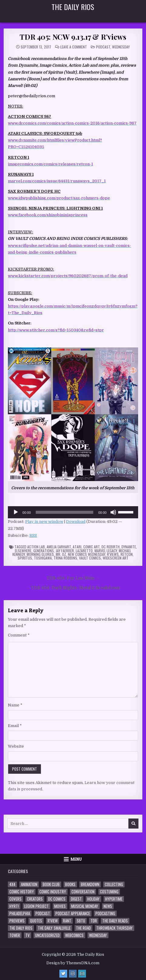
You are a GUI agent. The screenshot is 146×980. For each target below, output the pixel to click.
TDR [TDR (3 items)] (94, 921)
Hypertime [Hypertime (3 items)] (114, 899)
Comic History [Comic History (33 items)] (22, 892)
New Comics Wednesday (86, 554)
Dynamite (129, 547)
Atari (77, 547)
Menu (76, 859)
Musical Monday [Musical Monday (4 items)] (85, 906)
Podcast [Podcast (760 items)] (43, 914)
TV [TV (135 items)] (28, 935)
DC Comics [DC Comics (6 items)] (57, 899)
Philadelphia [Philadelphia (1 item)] (20, 914)
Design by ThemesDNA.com (73, 963)
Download (76, 522)
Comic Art (91, 547)
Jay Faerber (65, 551)
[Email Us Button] (82, 974)
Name (15, 705)
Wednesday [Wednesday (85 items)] (98, 935)
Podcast (103, 47)
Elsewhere (23, 551)
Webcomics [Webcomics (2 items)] (74, 935)
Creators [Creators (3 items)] (35, 899)
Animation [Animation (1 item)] (29, 884)
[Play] (16, 512)
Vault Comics (90, 558)
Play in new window (44, 522)
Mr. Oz (61, 554)
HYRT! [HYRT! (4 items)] (14, 906)
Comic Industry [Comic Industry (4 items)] (53, 892)
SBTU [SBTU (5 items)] (81, 921)
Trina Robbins (65, 558)
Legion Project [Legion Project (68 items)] (36, 906)
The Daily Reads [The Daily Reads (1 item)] (115, 921)
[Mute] (113, 512)
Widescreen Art (116, 558)
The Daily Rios (73, 7)
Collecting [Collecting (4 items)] (114, 884)
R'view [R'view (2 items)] (53, 921)
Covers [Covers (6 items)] (15, 899)
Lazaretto (84, 551)
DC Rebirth (111, 547)
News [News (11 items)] (108, 906)
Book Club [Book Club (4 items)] (51, 884)
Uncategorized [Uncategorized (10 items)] (47, 935)
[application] (73, 512)
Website (16, 746)
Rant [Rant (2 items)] (67, 921)
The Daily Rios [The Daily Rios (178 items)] (21, 928)
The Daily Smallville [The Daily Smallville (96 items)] (54, 928)
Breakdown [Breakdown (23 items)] (90, 884)
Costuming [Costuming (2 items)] (109, 892)
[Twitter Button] (63, 974)
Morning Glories (40, 554)
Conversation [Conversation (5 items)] (83, 892)
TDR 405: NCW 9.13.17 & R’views (73, 37)
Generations (44, 551)
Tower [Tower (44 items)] (15, 935)
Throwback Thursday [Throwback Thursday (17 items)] (114, 928)
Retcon (127, 554)
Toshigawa (43, 558)
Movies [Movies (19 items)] (60, 906)
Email (15, 726)
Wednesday (121, 47)
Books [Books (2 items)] (70, 884)
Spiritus (25, 558)
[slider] (65, 512)
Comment (19, 635)
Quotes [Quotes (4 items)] (36, 921)
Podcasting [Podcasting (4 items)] (105, 914)
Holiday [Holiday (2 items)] (93, 899)
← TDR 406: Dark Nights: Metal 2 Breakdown (73, 588)
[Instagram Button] (73, 974)
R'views (113, 554)
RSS (33, 535)
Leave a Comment (74, 47)
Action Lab (36, 547)
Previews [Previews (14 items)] (17, 921)
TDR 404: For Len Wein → (73, 578)
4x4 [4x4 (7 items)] (12, 884)
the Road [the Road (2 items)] (83, 928)
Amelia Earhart (59, 547)
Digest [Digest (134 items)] (76, 899)
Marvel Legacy (106, 551)
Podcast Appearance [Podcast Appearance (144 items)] (73, 914)
